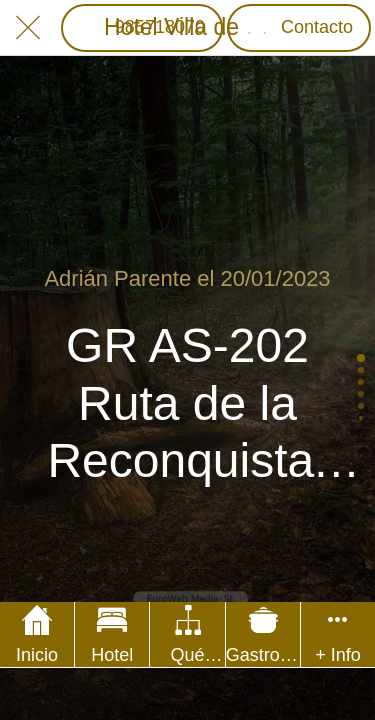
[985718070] (142, 28)
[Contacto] (299, 28)
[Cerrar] (28, 28)
